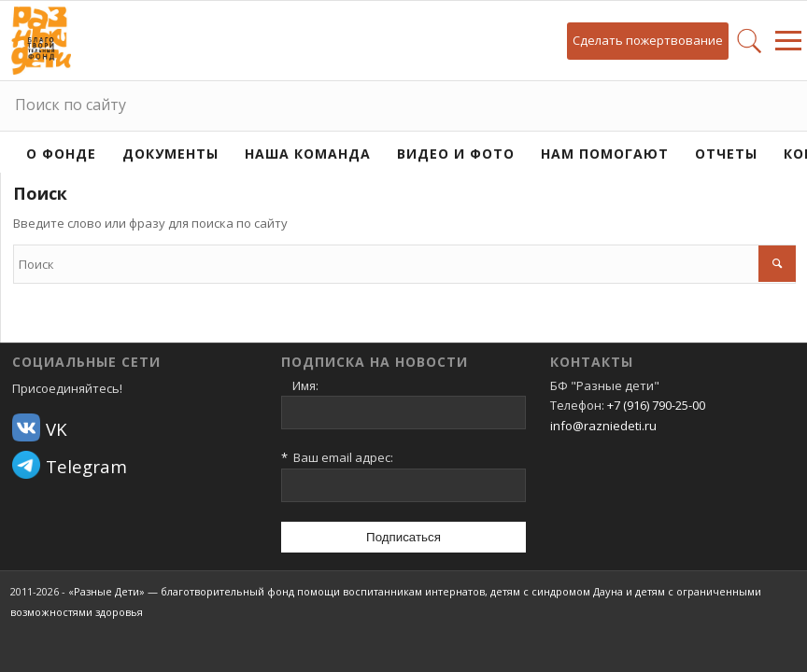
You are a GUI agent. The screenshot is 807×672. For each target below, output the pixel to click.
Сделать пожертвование (648, 40)
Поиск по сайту (71, 105)
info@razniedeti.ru (603, 426)
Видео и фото (456, 154)
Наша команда (308, 154)
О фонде (61, 154)
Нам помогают (605, 154)
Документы (170, 154)
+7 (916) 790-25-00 (656, 405)
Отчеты (726, 154)
